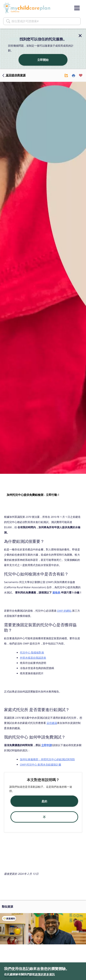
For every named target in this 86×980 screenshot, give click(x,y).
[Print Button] (74, 75)
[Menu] (77, 8)
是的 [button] (44, 801)
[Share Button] (66, 75)
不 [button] (44, 817)
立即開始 (43, 60)
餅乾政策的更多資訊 (42, 974)
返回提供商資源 (14, 75)
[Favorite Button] (81, 75)
